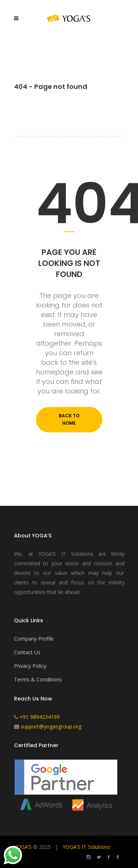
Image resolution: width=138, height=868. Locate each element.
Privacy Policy (30, 666)
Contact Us (27, 652)
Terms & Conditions (38, 679)
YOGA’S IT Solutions (86, 847)
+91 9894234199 (40, 717)
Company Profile (34, 639)
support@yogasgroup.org (51, 726)
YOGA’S (23, 847)
